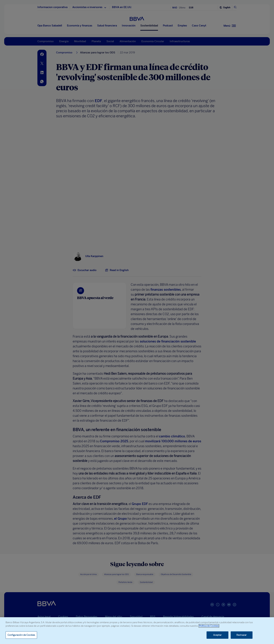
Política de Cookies (209, 626)
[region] (137, 631)
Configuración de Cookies (21, 635)
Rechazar (241, 635)
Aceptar (217, 635)
